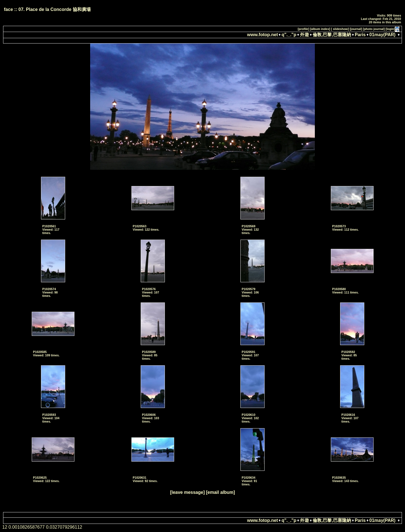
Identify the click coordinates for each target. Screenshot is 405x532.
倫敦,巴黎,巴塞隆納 (332, 35)
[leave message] (187, 492)
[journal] (356, 29)
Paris (360, 35)
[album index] (320, 29)
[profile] (303, 29)
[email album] (220, 492)
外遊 (304, 35)
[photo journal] (374, 29)
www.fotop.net (263, 35)
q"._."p (289, 35)
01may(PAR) (382, 35)
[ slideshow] (340, 29)
